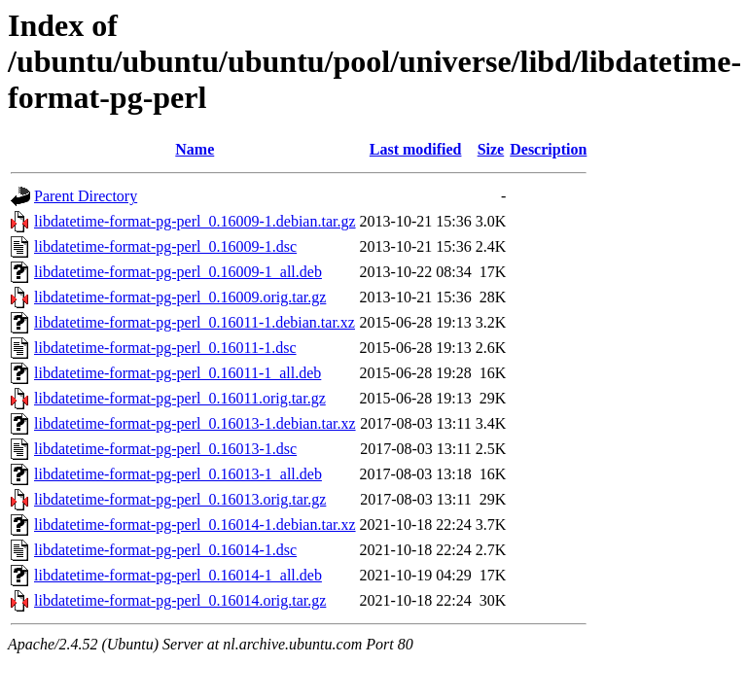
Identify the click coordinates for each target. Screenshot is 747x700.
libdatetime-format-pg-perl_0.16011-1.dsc (165, 348)
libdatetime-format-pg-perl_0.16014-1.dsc (165, 550)
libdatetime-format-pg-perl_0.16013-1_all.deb (178, 474)
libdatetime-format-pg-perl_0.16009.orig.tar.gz (180, 297)
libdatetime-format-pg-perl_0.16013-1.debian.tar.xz (195, 423)
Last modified (416, 149)
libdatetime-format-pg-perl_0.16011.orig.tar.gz (180, 398)
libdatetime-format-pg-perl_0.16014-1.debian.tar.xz (195, 525)
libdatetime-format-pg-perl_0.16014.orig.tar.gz (180, 600)
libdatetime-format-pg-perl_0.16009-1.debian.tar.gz (195, 221)
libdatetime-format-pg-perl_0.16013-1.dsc (165, 449)
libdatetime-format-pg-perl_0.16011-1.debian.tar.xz (195, 322)
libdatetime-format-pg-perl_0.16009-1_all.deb (178, 272)
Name (195, 149)
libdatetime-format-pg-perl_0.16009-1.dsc (165, 246)
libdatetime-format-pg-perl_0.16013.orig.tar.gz (180, 499)
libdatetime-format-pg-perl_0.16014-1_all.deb (178, 575)
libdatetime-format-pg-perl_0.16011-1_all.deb (178, 373)
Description (548, 149)
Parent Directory (86, 196)
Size (491, 149)
